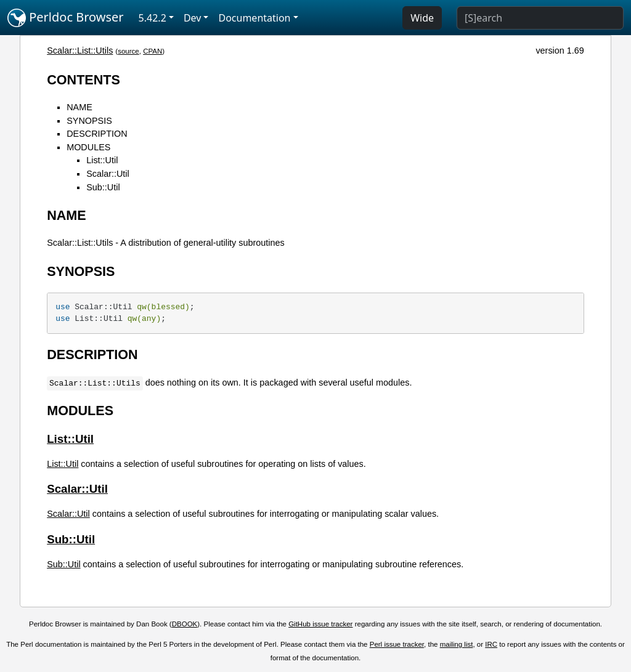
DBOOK (185, 624)
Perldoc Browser (66, 18)
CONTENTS (83, 80)
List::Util (102, 160)
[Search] (540, 18)
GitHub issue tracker (320, 624)
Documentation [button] (254, 18)
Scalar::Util (108, 174)
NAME (79, 107)
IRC (491, 644)
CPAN (153, 51)
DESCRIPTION (97, 134)
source (128, 51)
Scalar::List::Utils (80, 51)
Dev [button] (193, 18)
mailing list (457, 644)
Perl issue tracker (397, 644)
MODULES (88, 147)
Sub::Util (103, 187)
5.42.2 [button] (153, 18)
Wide (422, 18)
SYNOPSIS (89, 121)
